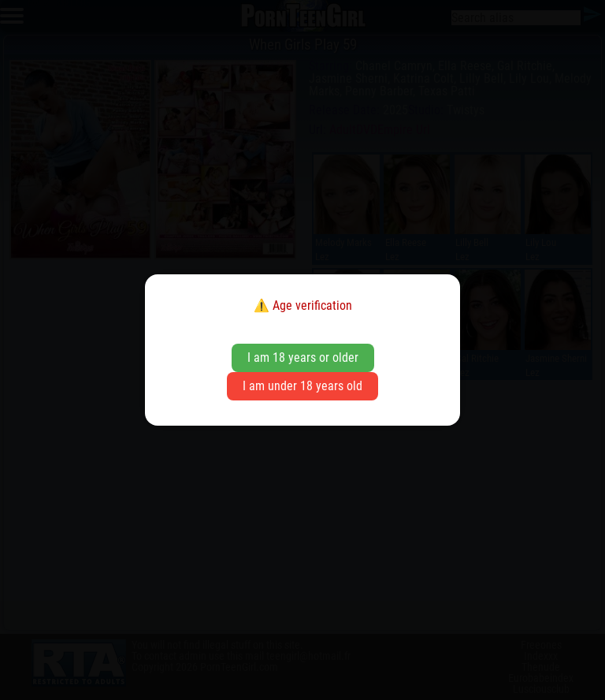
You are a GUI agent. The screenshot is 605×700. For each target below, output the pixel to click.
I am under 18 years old (302, 386)
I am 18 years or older (303, 357)
